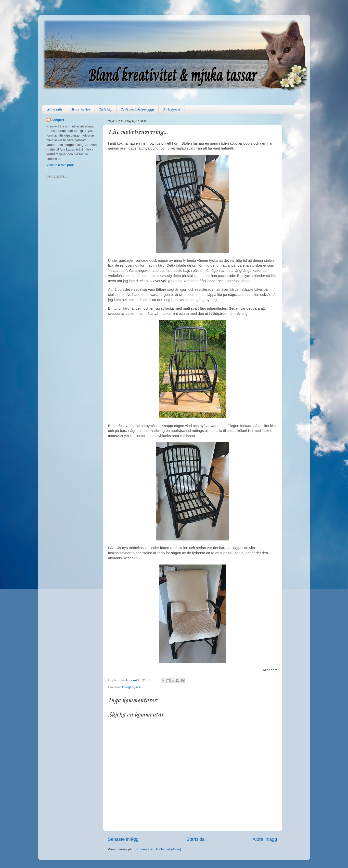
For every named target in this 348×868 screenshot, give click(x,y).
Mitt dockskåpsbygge (137, 110)
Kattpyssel (171, 110)
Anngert (58, 120)
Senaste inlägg (123, 839)
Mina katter (80, 110)
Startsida (54, 110)
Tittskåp (105, 110)
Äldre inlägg (265, 839)
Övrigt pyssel (132, 687)
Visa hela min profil (61, 165)
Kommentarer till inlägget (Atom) (157, 849)
